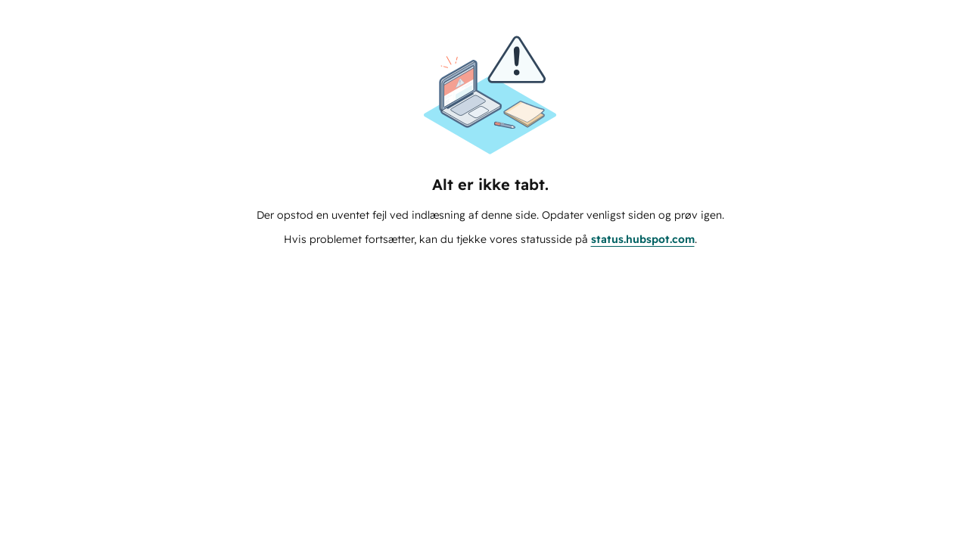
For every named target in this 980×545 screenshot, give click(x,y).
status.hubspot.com (643, 239)
